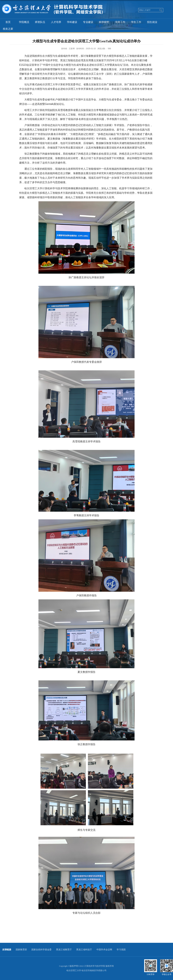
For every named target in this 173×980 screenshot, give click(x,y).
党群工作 (120, 22)
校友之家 (8, 29)
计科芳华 (151, 974)
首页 (8, 22)
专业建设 (88, 22)
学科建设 (72, 22)
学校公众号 (167, 974)
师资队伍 (40, 22)
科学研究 (104, 22)
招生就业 (152, 22)
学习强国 (121, 950)
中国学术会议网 (104, 950)
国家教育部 (21, 950)
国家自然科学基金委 (41, 950)
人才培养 (56, 22)
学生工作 (136, 22)
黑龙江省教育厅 (64, 950)
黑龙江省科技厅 (84, 950)
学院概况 (24, 22)
